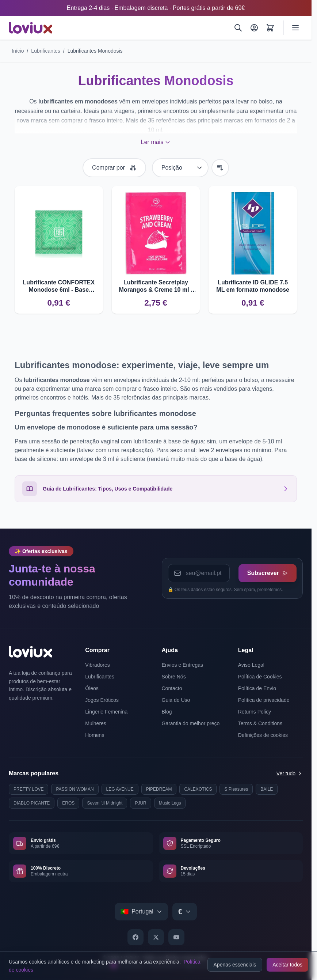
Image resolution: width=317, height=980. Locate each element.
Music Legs (170, 803)
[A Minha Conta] (254, 28)
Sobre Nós (174, 677)
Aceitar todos (287, 965)
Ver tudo (290, 773)
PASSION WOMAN (75, 789)
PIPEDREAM (159, 789)
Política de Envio (257, 688)
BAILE (267, 789)
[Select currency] (185, 912)
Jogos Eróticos (102, 700)
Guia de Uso (176, 700)
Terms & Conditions (260, 723)
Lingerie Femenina (106, 712)
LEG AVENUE (120, 789)
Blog (167, 712)
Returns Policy (255, 712)
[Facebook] (135, 937)
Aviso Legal (251, 665)
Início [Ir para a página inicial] (18, 51)
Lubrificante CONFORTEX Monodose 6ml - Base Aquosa (59, 286)
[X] (156, 937)
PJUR (140, 803)
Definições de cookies (263, 735)
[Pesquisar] (238, 28)
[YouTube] (176, 937)
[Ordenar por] (180, 168)
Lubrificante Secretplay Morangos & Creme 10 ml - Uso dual (156, 286)
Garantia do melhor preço (191, 723)
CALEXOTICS (198, 789)
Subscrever (268, 573)
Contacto (172, 688)
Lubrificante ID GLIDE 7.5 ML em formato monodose (253, 286)
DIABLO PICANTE (32, 803)
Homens (95, 735)
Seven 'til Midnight (105, 803)
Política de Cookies (260, 677)
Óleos (92, 688)
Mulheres (96, 723)
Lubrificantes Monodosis (95, 51)
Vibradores (97, 665)
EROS (68, 803)
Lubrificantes (45, 51)
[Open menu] (295, 28)
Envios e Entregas (183, 665)
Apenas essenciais (235, 965)
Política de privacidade (264, 700)
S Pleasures (236, 789)
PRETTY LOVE (28, 789)
